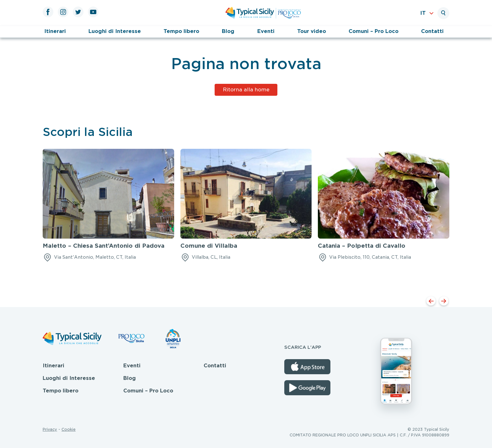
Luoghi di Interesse (115, 31)
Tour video (312, 31)
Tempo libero (181, 31)
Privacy (50, 429)
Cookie (69, 429)
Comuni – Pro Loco (374, 31)
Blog (228, 31)
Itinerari (55, 31)
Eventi (266, 31)
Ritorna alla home (246, 90)
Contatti (432, 31)
